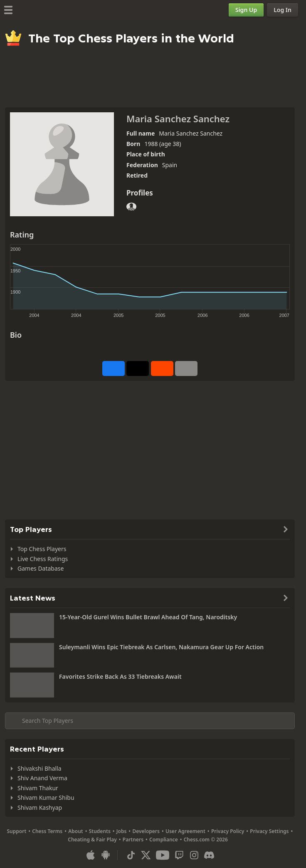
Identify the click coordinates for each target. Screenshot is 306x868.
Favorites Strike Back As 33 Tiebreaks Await (120, 676)
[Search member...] (150, 721)
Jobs (122, 831)
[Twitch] (179, 855)
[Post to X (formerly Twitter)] (138, 368)
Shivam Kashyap (40, 807)
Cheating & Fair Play (92, 840)
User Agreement (185, 831)
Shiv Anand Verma (42, 778)
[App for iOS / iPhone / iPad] (91, 855)
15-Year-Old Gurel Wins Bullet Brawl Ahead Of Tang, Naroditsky (148, 617)
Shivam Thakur (38, 788)
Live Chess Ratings (43, 559)
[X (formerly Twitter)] (146, 855)
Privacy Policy (228, 831)
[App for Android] (106, 855)
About (76, 831)
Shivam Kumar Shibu (46, 798)
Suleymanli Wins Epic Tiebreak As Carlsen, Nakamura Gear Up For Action (161, 647)
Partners (133, 840)
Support (17, 831)
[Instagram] (194, 855)
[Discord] (209, 855)
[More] (186, 368)
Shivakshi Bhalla (39, 768)
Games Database (41, 568)
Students (100, 831)
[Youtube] (163, 855)
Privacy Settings (269, 831)
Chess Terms (47, 831)
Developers (146, 831)
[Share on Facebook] (114, 368)
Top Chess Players (42, 549)
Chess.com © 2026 (206, 840)
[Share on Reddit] (162, 368)
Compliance (164, 840)
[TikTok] (131, 855)
